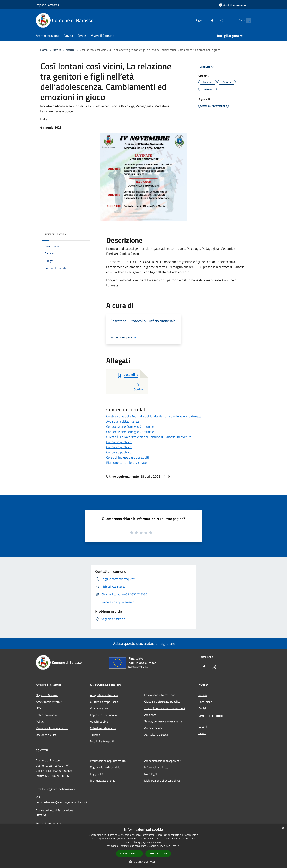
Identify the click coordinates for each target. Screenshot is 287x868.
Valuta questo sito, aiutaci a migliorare (143, 643)
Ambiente (150, 715)
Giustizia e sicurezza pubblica (162, 702)
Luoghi (203, 726)
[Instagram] (214, 20)
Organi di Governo (47, 695)
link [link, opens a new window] (179, 846)
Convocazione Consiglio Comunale (130, 427)
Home (44, 50)
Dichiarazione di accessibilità (162, 781)
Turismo (95, 735)
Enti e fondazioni (46, 715)
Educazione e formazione (160, 695)
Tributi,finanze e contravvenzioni (165, 708)
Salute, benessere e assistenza (163, 721)
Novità (57, 50)
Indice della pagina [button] (55, 234)
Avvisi (202, 708)
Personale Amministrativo (52, 728)
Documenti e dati (46, 735)
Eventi (202, 733)
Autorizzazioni (153, 728)
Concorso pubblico (119, 442)
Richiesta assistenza (103, 781)
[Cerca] (247, 20)
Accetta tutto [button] (129, 854)
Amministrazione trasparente (163, 761)
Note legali (151, 774)
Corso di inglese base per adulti (127, 457)
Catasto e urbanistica (103, 728)
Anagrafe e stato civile (104, 695)
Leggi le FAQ (98, 774)
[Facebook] (205, 20)
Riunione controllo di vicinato (126, 463)
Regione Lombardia (48, 5)
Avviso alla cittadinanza (122, 421)
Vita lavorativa (99, 708)
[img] (82, 233)
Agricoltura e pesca (156, 735)
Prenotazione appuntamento (108, 761)
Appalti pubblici (100, 721)
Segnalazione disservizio (105, 767)
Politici (40, 721)
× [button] (283, 828)
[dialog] (143, 846)
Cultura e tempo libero (104, 702)
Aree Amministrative (49, 702)
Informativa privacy (156, 767)
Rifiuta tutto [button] (158, 853)
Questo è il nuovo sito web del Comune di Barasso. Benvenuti (149, 437)
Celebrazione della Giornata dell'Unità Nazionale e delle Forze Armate (154, 416)
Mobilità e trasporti (102, 741)
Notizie (70, 50)
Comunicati (205, 702)
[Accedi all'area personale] (233, 5)
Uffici (39, 708)
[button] (143, 862)
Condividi (207, 67)
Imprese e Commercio (103, 715)
